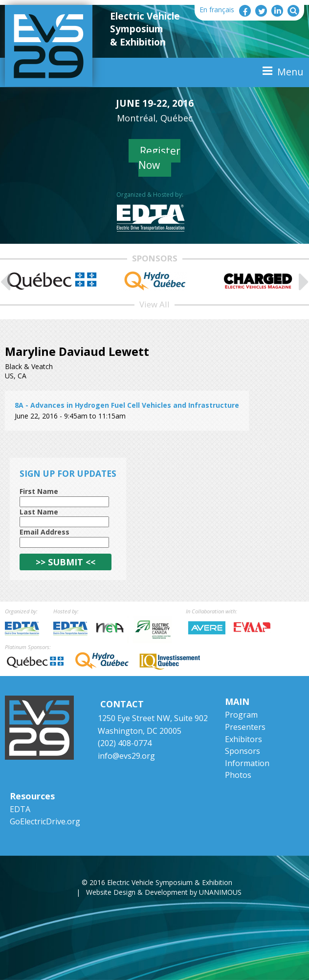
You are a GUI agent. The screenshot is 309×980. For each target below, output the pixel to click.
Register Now (160, 158)
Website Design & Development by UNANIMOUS (164, 892)
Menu (290, 72)
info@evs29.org (126, 756)
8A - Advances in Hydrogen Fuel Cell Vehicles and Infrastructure (127, 405)
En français (217, 10)
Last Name (39, 512)
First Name (39, 491)
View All (154, 304)
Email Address (44, 532)
